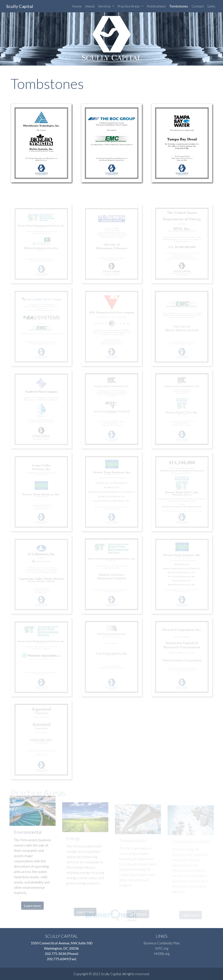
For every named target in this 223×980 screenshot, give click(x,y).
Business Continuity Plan (162, 943)
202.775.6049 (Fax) (62, 959)
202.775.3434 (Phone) (62, 953)
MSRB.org (162, 953)
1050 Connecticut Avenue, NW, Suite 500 (62, 943)
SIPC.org (162, 948)
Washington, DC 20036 (61, 948)
